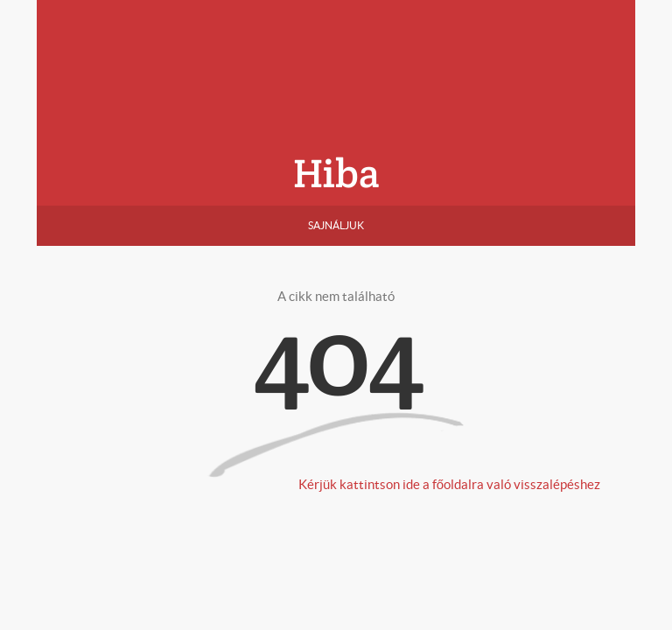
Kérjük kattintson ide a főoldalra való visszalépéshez (449, 484)
